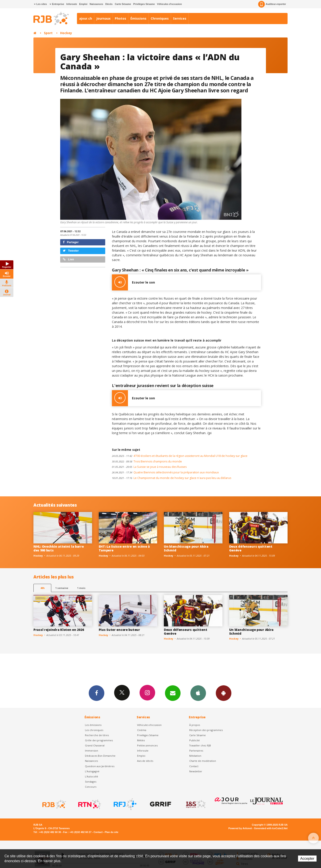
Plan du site (112, 832)
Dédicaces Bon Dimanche (100, 756)
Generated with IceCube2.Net (271, 828)
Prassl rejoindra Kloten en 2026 (59, 630)
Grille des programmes (99, 740)
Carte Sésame (123, 4)
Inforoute (72, 4)
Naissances (96, 4)
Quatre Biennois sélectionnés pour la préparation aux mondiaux (165, 472)
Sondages (91, 782)
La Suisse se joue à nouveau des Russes (149, 467)
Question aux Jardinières (100, 766)
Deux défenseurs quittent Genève (251, 548)
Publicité (194, 740)
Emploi (83, 4)
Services (180, 18)
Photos (120, 18)
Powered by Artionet (240, 828)
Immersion (92, 751)
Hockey (66, 33)
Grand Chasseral (95, 745)
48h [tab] (42, 588)
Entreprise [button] (57, 4)
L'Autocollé (92, 776)
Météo (141, 740)
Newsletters (173, 693)
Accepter (307, 859)
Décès (109, 4)
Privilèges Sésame (144, 4)
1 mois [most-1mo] (81, 588)
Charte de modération (203, 761)
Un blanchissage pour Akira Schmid (186, 548)
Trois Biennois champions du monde (147, 461)
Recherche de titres (97, 735)
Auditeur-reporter (272, 4)
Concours (91, 787)
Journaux (103, 18)
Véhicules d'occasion (169, 4)
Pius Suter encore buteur (119, 630)
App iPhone (198, 693)
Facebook (97, 693)
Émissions (138, 18)
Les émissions (93, 725)
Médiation (195, 756)
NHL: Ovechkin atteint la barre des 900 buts (59, 548)
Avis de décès (145, 761)
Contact (194, 766)
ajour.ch (86, 18)
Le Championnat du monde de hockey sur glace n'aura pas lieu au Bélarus (172, 478)
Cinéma (142, 730)
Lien (68, 259)
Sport (48, 33)
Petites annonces (147, 745)
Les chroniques (94, 730)
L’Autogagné (92, 771)
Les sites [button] (40, 4)
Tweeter (71, 251)
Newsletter (196, 771)
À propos (195, 725)
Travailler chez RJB (200, 745)
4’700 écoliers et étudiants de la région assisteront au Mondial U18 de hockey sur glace (180, 456)
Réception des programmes (206, 730)
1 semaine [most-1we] (62, 588)
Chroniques (160, 18)
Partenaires (196, 751)
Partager (71, 242)
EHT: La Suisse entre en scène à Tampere (124, 548)
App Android (224, 693)
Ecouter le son (133, 282)
